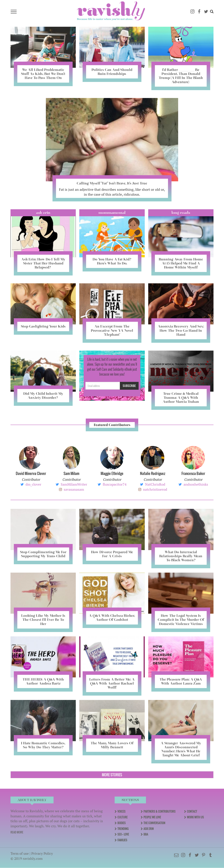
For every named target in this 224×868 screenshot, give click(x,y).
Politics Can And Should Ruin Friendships (112, 72)
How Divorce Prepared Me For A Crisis (112, 554)
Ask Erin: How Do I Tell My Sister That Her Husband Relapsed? (43, 263)
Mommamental (112, 213)
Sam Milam (71, 473)
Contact (192, 811)
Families (122, 840)
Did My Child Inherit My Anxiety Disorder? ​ (43, 396)
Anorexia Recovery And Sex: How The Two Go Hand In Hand (181, 330)
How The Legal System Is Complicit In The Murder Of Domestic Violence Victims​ (181, 620)
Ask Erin (43, 213)
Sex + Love (123, 834)
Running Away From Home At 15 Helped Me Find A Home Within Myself (181, 263)
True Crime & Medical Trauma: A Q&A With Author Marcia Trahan (181, 398)
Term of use (20, 853)
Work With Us (195, 817)
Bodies (122, 823)
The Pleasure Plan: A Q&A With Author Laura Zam (181, 681)
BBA (146, 834)
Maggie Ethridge (112, 473)
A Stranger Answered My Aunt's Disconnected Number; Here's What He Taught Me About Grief (181, 749)
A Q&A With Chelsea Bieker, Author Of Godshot (112, 618)
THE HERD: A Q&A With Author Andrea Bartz (43, 681)
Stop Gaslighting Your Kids (43, 326)
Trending (123, 829)
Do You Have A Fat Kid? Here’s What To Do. (112, 261)
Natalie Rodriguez (153, 473)
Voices (121, 811)
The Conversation (154, 823)
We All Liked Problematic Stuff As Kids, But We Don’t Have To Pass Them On (43, 74)
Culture (122, 817)
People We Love (152, 817)
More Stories (112, 775)
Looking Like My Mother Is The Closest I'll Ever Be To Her (43, 620)
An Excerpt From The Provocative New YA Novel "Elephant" (112, 330)
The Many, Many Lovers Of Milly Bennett (112, 745)
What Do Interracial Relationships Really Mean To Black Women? (181, 556)
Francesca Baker (193, 473)
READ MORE (17, 832)
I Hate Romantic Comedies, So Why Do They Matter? (43, 745)
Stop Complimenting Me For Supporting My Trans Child (43, 554)
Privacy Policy (42, 853)
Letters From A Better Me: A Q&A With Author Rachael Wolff (112, 683)
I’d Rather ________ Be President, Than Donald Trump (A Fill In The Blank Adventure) (181, 76)
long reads (181, 213)
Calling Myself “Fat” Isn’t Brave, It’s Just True (112, 183)
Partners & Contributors (160, 811)
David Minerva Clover (31, 473)
